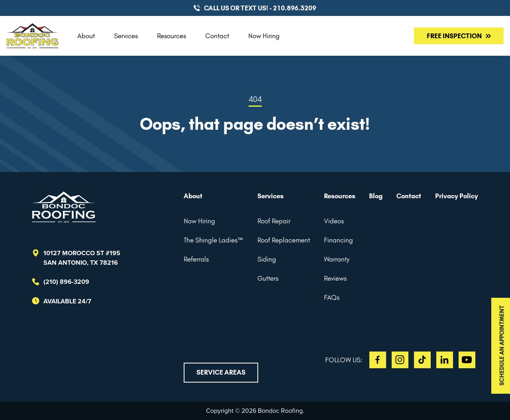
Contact (217, 36)
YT (467, 360)
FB (378, 360)
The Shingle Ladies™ (214, 240)
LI (445, 360)
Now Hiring (264, 36)
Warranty (337, 259)
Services (126, 36)
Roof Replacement (284, 240)
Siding (267, 259)
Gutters (268, 278)
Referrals (196, 259)
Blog (376, 196)
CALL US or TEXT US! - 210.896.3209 (260, 8)
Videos (334, 221)
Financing (338, 240)
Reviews (335, 278)
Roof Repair (274, 221)
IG (400, 360)
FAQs (332, 297)
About (86, 36)
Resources (172, 36)
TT (422, 360)
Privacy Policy (457, 196)
